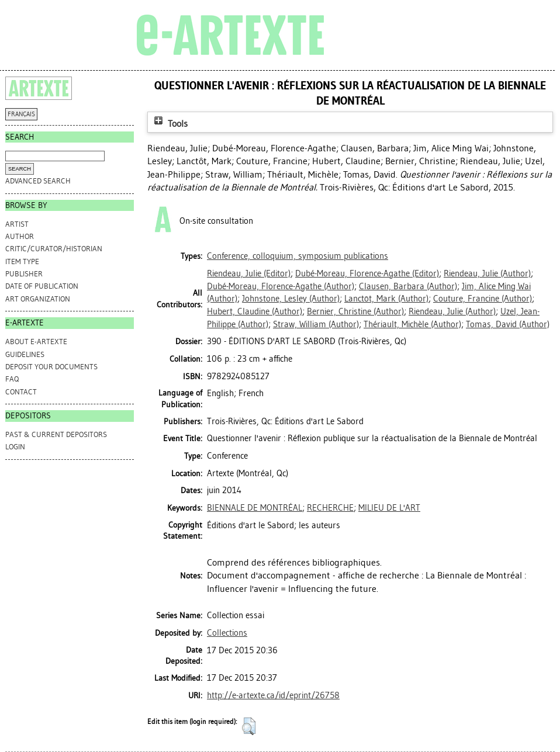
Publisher (24, 274)
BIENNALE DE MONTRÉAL (255, 508)
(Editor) (249, 273)
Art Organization (38, 299)
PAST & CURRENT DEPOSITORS (56, 434)
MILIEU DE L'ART (389, 508)
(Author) (487, 273)
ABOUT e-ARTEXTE (36, 342)
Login (15, 447)
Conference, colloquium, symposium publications (298, 256)
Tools (170, 124)
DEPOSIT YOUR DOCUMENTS (51, 367)
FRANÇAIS (21, 114)
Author (20, 236)
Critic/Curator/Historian (54, 249)
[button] (249, 726)
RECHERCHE (330, 508)
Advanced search (38, 181)
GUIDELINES (25, 354)
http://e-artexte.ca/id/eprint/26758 (273, 695)
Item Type (22, 261)
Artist (17, 224)
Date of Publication (42, 286)
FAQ (12, 379)
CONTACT (21, 392)
